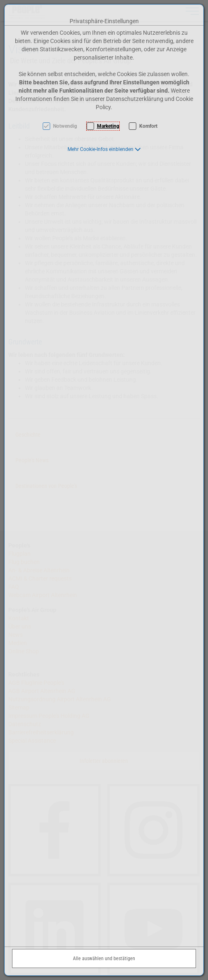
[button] (104, 149)
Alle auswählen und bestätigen (104, 958)
